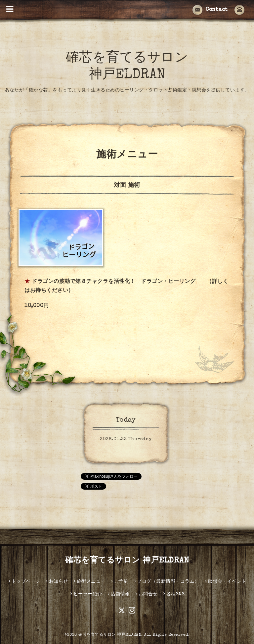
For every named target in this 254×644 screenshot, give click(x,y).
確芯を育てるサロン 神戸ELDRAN (127, 561)
